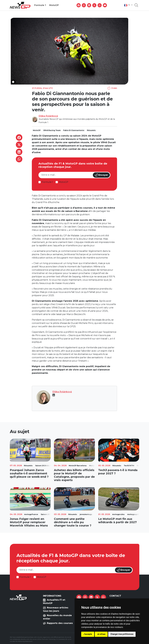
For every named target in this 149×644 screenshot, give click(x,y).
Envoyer (101, 175)
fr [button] (127, 5)
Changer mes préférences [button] (122, 634)
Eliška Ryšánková (48, 116)
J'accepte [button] (88, 634)
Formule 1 (40, 5)
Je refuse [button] (101, 634)
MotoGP (54, 5)
